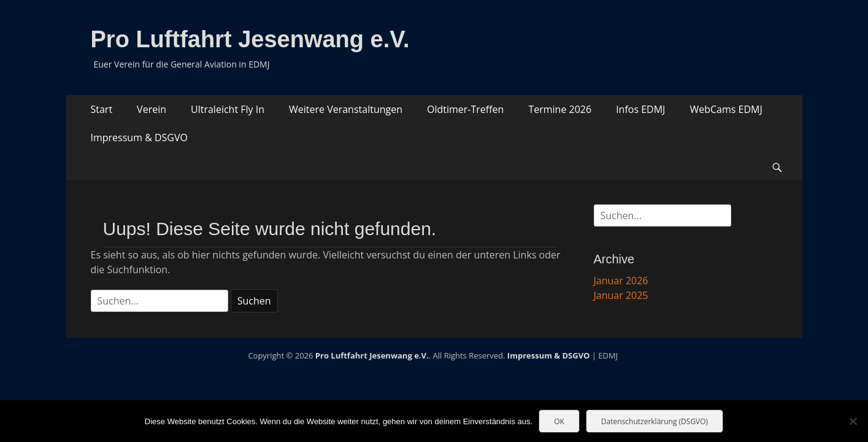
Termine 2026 (560, 109)
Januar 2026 (621, 281)
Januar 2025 (621, 295)
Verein (152, 109)
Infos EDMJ (640, 109)
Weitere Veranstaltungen (346, 109)
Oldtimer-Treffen (465, 109)
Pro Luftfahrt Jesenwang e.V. (250, 39)
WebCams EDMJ (726, 109)
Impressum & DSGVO (139, 138)
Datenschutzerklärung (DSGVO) (655, 421)
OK (559, 421)
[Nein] (853, 421)
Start (102, 109)
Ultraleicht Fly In (228, 109)
